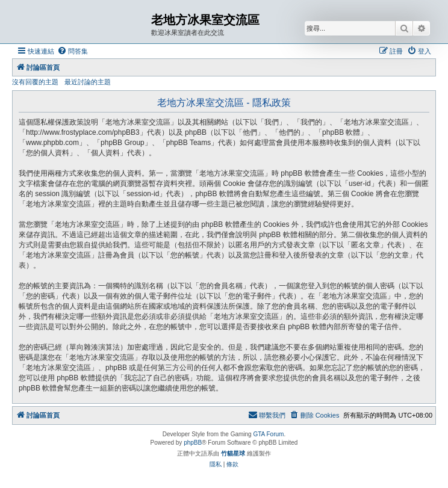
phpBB (193, 443)
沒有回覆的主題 (35, 82)
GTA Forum (268, 434)
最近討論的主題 (88, 82)
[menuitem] (73, 51)
